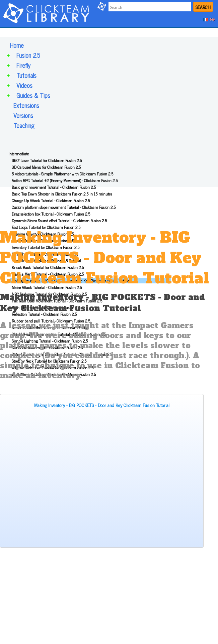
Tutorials (26, 75)
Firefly (23, 65)
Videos (24, 85)
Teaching (24, 125)
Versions (23, 115)
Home (17, 45)
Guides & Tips (33, 95)
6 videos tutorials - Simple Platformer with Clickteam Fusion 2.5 (62, 174)
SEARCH (203, 7)
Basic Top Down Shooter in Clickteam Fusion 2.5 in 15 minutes (62, 194)
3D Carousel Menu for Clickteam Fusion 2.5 (46, 167)
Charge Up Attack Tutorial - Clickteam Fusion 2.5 (51, 201)
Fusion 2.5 (28, 55)
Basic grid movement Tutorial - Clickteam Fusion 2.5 (54, 187)
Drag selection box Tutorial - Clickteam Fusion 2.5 (51, 214)
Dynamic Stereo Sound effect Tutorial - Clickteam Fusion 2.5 (59, 221)
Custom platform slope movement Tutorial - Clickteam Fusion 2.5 (64, 207)
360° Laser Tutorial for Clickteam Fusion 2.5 (47, 160)
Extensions (26, 105)
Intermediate (19, 154)
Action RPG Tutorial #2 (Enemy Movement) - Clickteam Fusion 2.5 (65, 180)
